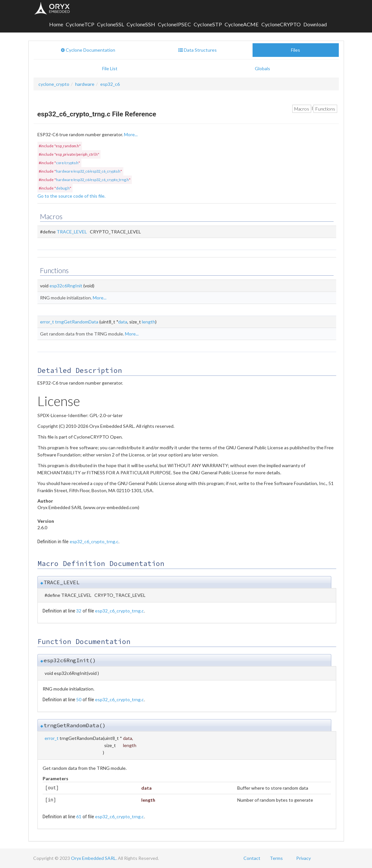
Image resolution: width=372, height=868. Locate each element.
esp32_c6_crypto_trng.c (94, 541)
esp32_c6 (110, 84)
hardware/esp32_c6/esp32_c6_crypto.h (88, 171)
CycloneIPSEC (174, 24)
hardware (85, 84)
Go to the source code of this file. (71, 196)
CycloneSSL (110, 24)
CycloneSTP (208, 24)
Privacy (303, 858)
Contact (252, 858)
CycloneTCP (80, 24)
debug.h (63, 188)
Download (315, 24)
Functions (325, 109)
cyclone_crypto (54, 84)
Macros (302, 109)
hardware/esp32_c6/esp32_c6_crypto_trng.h (92, 180)
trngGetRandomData (77, 322)
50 (79, 699)
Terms (276, 858)
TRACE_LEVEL (72, 232)
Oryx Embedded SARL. (94, 858)
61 (79, 816)
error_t (47, 322)
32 (79, 611)
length (149, 322)
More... (131, 134)
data (123, 322)
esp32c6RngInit (66, 286)
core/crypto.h (67, 163)
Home (56, 24)
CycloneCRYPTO (281, 24)
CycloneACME (242, 24)
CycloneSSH (141, 24)
